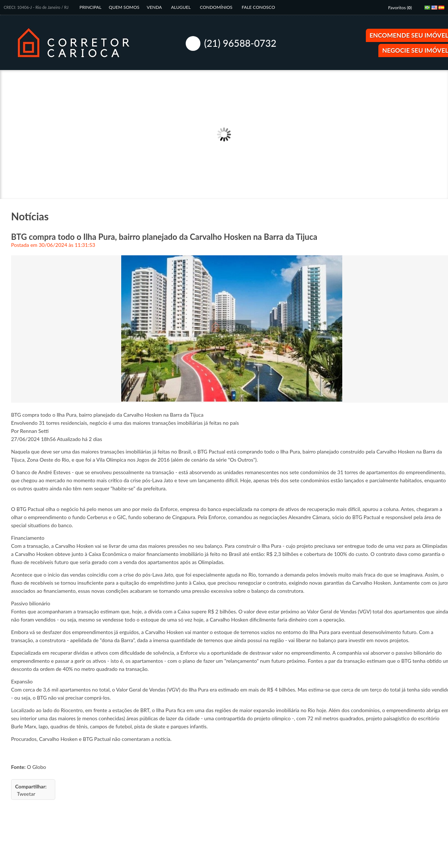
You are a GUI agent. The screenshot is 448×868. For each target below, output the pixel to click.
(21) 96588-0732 (240, 43)
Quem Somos (124, 7)
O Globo (36, 767)
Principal (91, 7)
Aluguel (181, 7)
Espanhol (443, 10)
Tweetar (26, 794)
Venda (155, 7)
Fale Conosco (258, 7)
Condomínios (217, 7)
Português (429, 10)
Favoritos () (400, 8)
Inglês (436, 10)
